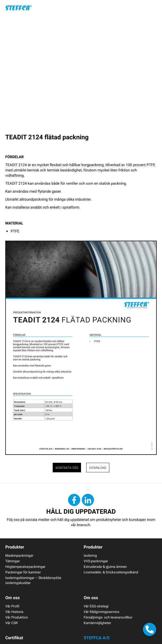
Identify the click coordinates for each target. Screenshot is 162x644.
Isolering (90, 555)
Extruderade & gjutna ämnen (105, 567)
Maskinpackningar (19, 555)
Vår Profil (12, 606)
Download (98, 468)
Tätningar (13, 561)
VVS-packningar (96, 561)
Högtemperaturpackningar (25, 567)
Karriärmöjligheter (97, 623)
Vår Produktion (17, 617)
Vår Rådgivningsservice (102, 612)
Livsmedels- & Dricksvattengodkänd (111, 572)
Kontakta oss (67, 468)
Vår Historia (14, 612)
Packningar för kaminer (23, 572)
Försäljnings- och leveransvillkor (108, 617)
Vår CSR (12, 623)
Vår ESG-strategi (96, 606)
